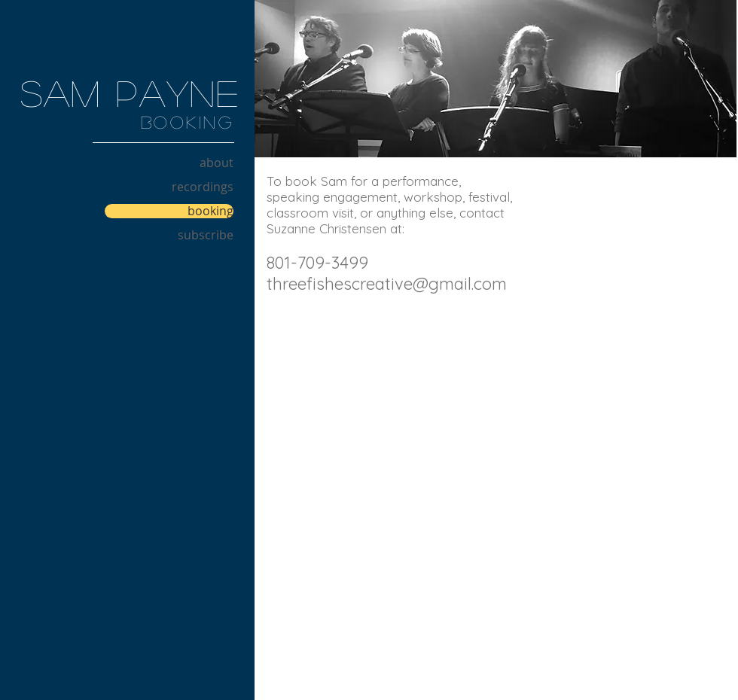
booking (210, 211)
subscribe (206, 235)
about (217, 163)
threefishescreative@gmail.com (387, 284)
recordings (203, 187)
